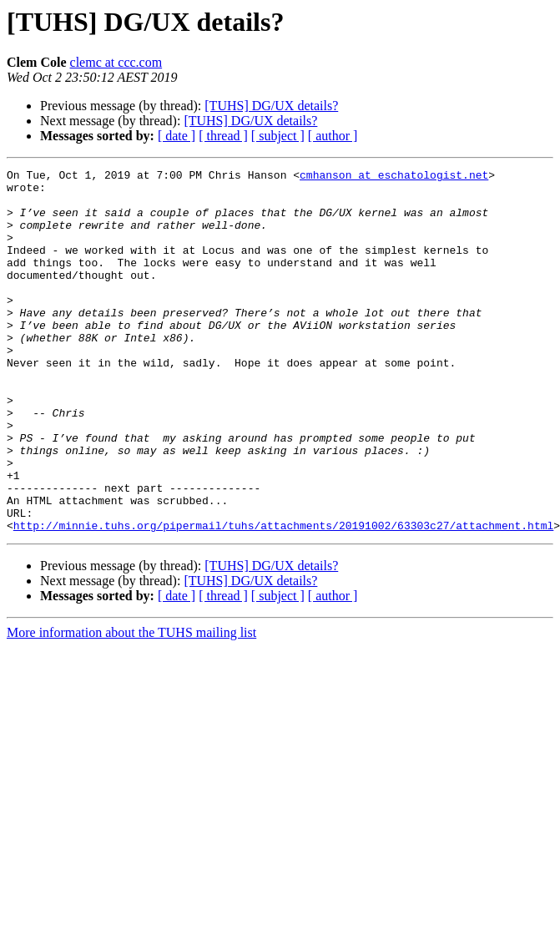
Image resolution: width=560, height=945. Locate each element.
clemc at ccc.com (116, 62)
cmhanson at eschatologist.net (394, 177)
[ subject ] (278, 136)
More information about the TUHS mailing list (131, 705)
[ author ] (333, 136)
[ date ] (177, 136)
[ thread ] (223, 136)
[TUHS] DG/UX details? (271, 106)
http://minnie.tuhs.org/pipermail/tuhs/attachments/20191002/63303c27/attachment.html (283, 598)
